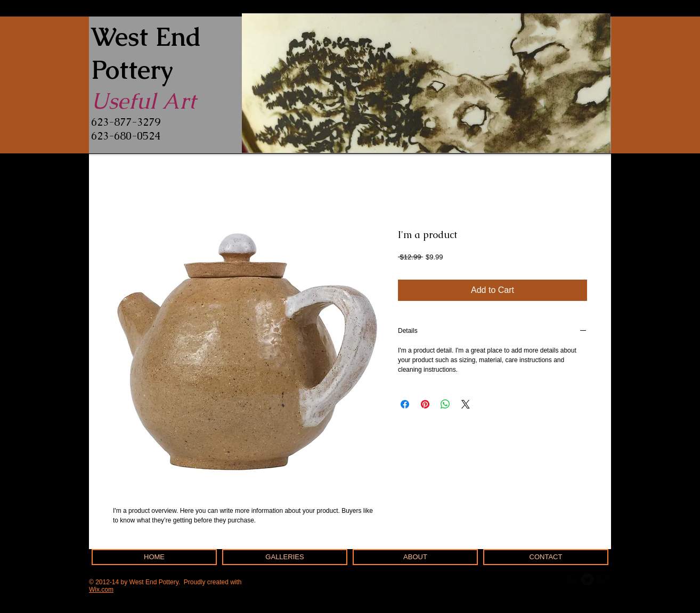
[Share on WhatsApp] (445, 404)
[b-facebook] (572, 579)
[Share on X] (466, 404)
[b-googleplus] (602, 579)
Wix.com (101, 590)
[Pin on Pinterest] (425, 404)
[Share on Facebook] (405, 404)
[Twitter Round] (587, 579)
